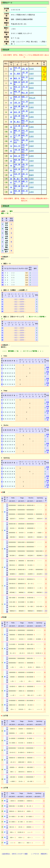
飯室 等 (17, 78)
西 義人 (17, 122)
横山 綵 (25, 93)
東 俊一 (17, 179)
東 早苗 (25, 179)
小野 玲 (17, 103)
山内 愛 (25, 69)
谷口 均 (17, 146)
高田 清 (17, 156)
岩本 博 (17, 112)
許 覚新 (17, 74)
